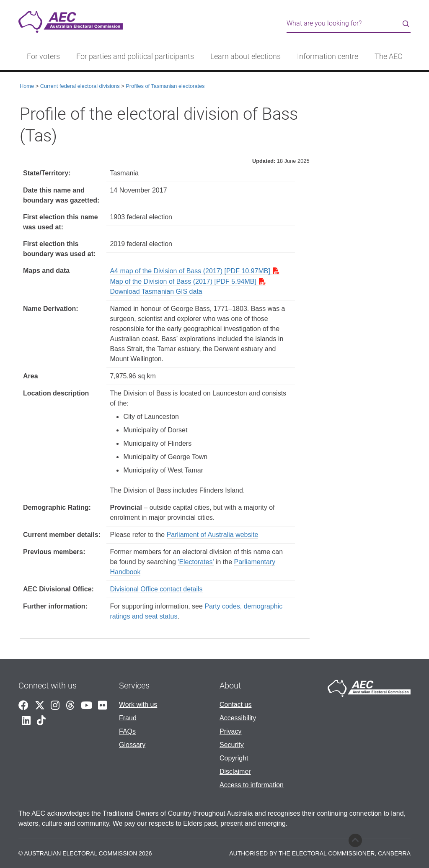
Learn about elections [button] (246, 56)
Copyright (234, 758)
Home (27, 86)
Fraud (128, 718)
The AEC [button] (389, 56)
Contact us (235, 705)
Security (232, 745)
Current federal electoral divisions (80, 86)
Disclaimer (235, 772)
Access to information (252, 785)
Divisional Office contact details (156, 589)
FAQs (127, 731)
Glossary (132, 745)
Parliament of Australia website (213, 535)
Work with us (138, 705)
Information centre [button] (328, 56)
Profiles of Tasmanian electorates (165, 86)
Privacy (230, 731)
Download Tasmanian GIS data (156, 291)
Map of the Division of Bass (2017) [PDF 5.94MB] (183, 281)
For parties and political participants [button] (135, 56)
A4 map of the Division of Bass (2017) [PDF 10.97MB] (190, 271)
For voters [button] (43, 56)
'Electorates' (196, 562)
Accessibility (238, 718)
